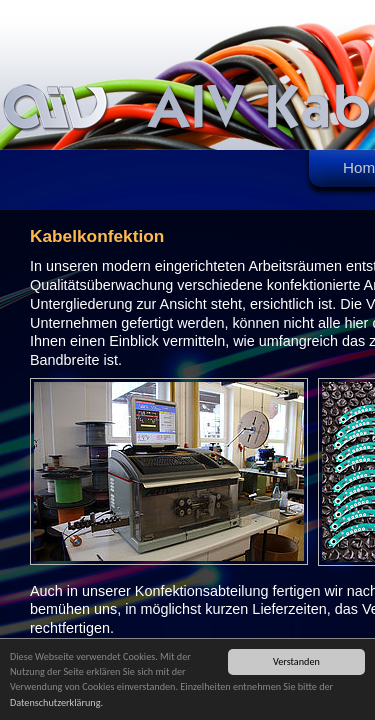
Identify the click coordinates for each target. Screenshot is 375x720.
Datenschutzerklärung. (56, 704)
